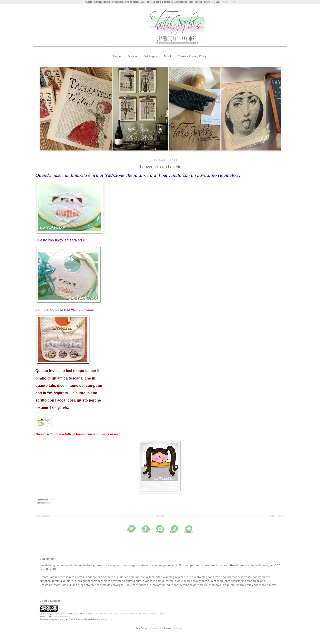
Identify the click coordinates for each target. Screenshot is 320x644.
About (167, 56)
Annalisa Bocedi (59, 614)
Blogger (179, 628)
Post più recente (44, 516)
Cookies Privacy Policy (192, 56)
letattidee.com (64, 617)
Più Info (225, 2)
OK (235, 2)
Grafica (132, 56)
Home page (160, 516)
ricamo (48, 503)
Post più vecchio (276, 516)
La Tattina (44, 614)
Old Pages (150, 56)
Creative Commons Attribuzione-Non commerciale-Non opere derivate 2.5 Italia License (124, 614)
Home (117, 56)
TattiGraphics (157, 628)
